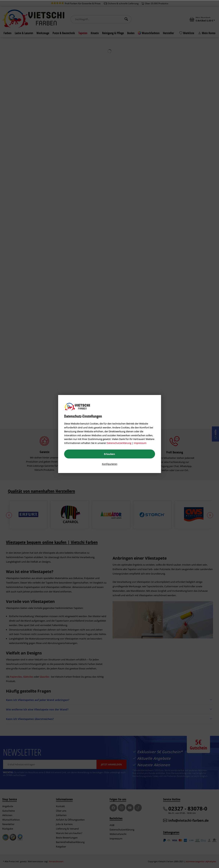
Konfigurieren (110, 464)
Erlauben (109, 454)
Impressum (140, 443)
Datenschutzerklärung (119, 443)
